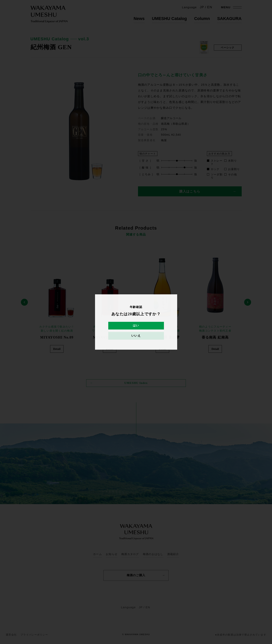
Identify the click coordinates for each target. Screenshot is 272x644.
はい (136, 326)
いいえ (136, 336)
